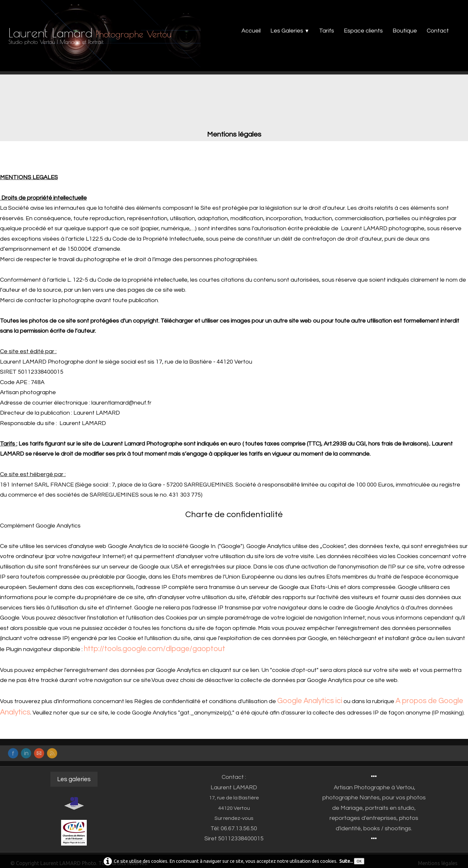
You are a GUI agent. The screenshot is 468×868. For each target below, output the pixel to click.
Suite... (346, 861)
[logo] (92, 37)
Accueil (251, 31)
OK (359, 861)
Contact (438, 31)
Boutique (405, 31)
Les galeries (74, 779)
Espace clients (363, 31)
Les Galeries (290, 31)
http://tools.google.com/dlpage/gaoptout (155, 649)
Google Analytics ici (310, 701)
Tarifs (327, 31)
